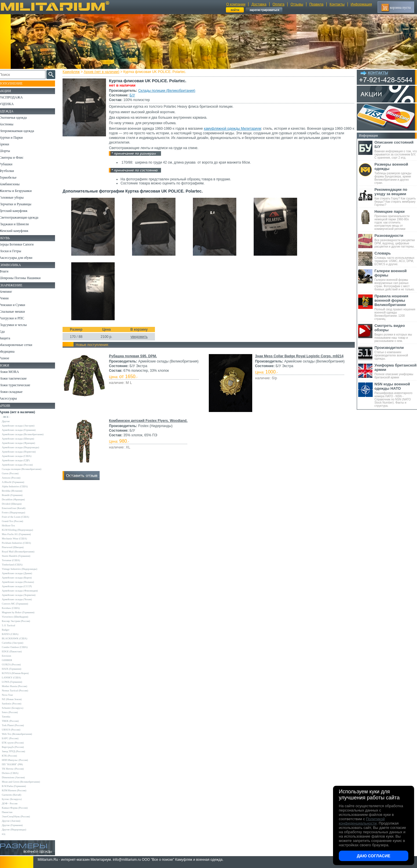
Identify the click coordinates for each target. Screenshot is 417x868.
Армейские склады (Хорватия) (23, 595)
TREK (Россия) (15, 721)
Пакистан (12, 812)
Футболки (11, 171)
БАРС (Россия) (15, 738)
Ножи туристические (20, 385)
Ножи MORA (14, 372)
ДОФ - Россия (14, 803)
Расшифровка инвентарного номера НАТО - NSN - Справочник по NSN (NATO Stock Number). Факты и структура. (396, 395)
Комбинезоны (14, 184)
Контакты (337, 4)
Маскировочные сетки (21, 345)
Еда (7, 332)
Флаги (9, 271)
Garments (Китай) (16, 795)
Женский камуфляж (19, 231)
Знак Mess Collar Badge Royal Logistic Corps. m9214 (299, 356)
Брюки (9, 144)
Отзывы (297, 4)
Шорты (9, 151)
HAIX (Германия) (16, 669)
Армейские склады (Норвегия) (24, 452)
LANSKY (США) (16, 677)
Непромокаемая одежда (21, 131)
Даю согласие (374, 856)
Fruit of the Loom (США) (20, 517)
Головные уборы (16, 197)
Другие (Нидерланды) (19, 829)
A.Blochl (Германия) (18, 482)
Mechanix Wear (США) (19, 539)
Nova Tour (12, 695)
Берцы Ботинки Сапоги (21, 244)
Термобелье (13, 177)
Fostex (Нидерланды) (18, 512)
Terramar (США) (16, 560)
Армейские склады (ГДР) (21, 460)
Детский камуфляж (18, 211)
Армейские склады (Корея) (22, 578)
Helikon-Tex (13, 525)
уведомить (140, 337)
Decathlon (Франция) (18, 499)
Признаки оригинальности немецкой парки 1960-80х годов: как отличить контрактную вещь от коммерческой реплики (396, 220)
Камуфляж (72, 72)
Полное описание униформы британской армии (396, 371)
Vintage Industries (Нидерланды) (24, 569)
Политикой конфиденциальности (362, 821)
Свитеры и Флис (16, 158)
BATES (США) (15, 634)
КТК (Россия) (14, 756)
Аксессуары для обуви (21, 258)
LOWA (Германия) (17, 682)
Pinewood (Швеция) (18, 547)
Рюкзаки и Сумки (17, 305)
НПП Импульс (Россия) (20, 760)
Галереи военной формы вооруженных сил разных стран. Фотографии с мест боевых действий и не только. (396, 280)
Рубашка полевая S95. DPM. (134, 356)
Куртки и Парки (16, 138)
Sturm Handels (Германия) (21, 556)
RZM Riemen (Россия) (19, 790)
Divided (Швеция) (17, 504)
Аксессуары (13, 398)
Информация (361, 4)
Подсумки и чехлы (18, 325)
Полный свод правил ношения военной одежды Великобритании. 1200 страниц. (396, 307)
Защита (10, 338)
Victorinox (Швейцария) (20, 617)
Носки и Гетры (15, 251)
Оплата (278, 4)
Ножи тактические (18, 378)
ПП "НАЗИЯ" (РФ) (17, 764)
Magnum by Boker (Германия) (23, 612)
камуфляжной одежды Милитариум (234, 129)
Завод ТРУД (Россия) (18, 751)
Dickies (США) (15, 773)
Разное (9, 358)
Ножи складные (16, 392)
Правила (316, 4)
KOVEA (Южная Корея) (20, 673)
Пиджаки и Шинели (19, 224)
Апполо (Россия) (16, 478)
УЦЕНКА (11, 104)
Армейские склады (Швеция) (23, 439)
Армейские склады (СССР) (22, 586)
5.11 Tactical (13, 625)
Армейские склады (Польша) (23, 582)
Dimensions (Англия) (18, 777)
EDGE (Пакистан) (17, 651)
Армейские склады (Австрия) (23, 426)
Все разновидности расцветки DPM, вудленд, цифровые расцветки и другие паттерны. (396, 241)
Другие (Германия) (17, 825)
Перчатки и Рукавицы (20, 204)
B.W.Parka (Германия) (19, 786)
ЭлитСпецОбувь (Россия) (21, 816)
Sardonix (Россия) (16, 704)
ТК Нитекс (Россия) (18, 769)
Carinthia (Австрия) (17, 643)
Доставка (259, 4)
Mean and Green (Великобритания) (26, 782)
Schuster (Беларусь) (17, 708)
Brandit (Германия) (17, 495)
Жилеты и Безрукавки (20, 191)
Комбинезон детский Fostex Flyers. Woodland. (149, 421)
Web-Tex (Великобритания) (22, 734)
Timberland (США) (17, 565)
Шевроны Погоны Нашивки (25, 278)
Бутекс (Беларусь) (17, 799)
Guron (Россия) (15, 473)
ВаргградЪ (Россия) (18, 747)
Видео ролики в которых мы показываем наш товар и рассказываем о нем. (396, 333)
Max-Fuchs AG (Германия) (21, 534)
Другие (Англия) (16, 821)
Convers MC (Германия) (20, 604)
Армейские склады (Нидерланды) (25, 447)
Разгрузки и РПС (17, 318)
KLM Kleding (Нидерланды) (22, 530)
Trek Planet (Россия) (18, 725)
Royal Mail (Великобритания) (23, 552)
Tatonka (11, 717)
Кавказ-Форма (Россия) (20, 808)
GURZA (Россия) (16, 664)
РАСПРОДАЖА (16, 97)
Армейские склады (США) (21, 456)
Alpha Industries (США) (20, 486)
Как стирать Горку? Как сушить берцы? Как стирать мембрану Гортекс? (396, 197)
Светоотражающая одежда (24, 217)
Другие (11, 421)
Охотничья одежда (18, 118)
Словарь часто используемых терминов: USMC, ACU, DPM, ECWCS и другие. (396, 258)
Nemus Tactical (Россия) (20, 691)
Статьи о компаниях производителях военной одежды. (396, 353)
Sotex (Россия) (15, 712)
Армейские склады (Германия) (24, 430)
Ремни (9, 298)
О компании (236, 4)
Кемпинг (11, 292)
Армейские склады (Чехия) (22, 599)
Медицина (12, 351)
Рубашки (11, 164)
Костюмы (11, 124)
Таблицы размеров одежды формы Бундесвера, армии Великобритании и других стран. (396, 173)
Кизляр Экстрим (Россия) (21, 621)
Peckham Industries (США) (21, 543)
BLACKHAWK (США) (19, 638)
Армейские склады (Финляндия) (25, 591)
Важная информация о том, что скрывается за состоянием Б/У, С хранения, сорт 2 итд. (396, 150)
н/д (8, 834)
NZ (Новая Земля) (17, 699)
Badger (10, 630)
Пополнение (15, 83)
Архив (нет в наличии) (103, 72)
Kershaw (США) (16, 608)
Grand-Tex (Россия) (17, 521)
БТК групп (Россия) (18, 743)
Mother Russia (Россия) (19, 686)
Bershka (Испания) (17, 491)
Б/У (133, 95)
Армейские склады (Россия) (22, 465)
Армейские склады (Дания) (22, 573)
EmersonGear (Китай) (18, 508)
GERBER (12, 660)
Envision (11, 656)
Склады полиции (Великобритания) (168, 91)
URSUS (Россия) (16, 730)
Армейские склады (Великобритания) (28, 434)
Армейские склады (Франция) (23, 443)
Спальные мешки (17, 312)
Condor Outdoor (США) (20, 647)
